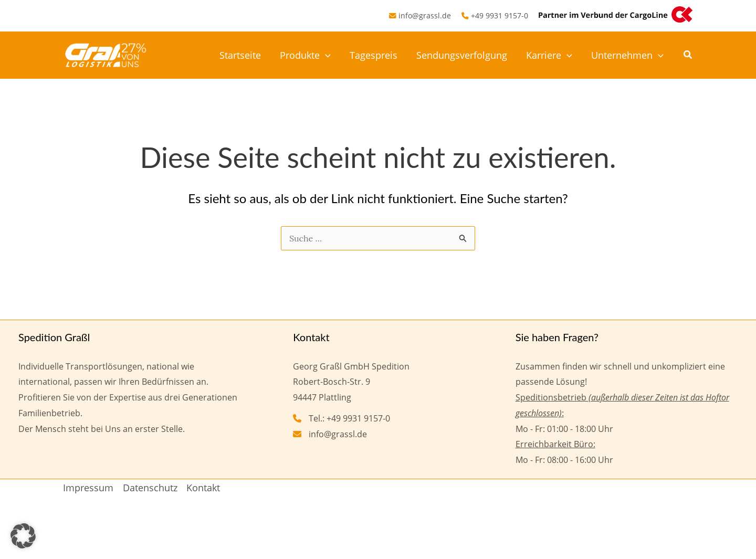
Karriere (549, 55)
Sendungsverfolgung (462, 55)
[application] (325, 55)
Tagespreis (374, 55)
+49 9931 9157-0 (500, 15)
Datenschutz (150, 488)
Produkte (305, 55)
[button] (688, 56)
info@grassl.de (425, 15)
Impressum (88, 488)
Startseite (240, 55)
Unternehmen (627, 55)
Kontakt (203, 488)
